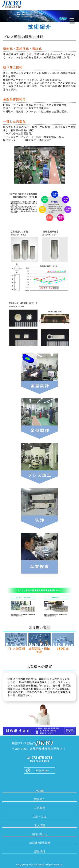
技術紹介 (40, 799)
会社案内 (40, 808)
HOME (39, 791)
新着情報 (40, 852)
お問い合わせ (40, 834)
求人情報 (40, 825)
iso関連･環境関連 (39, 843)
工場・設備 (39, 817)
